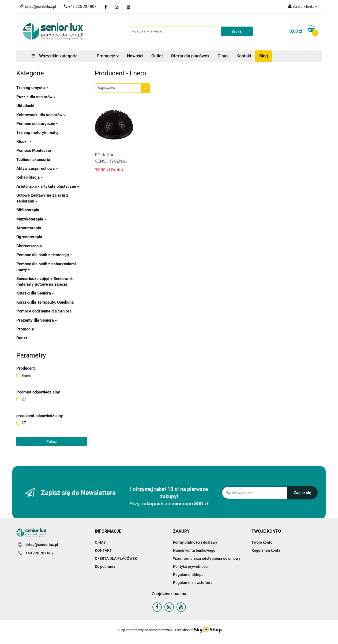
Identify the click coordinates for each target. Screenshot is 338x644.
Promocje (108, 56)
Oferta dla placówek (190, 56)
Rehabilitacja (30, 177)
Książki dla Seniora (35, 293)
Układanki (25, 106)
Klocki (24, 142)
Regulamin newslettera (193, 583)
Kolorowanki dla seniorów (41, 115)
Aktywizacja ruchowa (37, 168)
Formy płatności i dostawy (195, 542)
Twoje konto (262, 542)
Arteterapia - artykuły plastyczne (48, 186)
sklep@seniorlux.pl (42, 544)
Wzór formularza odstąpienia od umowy (207, 558)
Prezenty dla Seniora (37, 320)
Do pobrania (105, 566)
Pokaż (52, 441)
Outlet (157, 56)
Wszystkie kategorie (55, 56)
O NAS (100, 542)
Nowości (135, 56)
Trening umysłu (32, 88)
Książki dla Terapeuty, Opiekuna (45, 302)
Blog (264, 56)
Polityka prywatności (191, 566)
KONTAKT (103, 550)
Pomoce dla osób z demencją (44, 255)
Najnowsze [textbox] (106, 88)
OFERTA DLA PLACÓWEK (116, 558)
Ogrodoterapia (29, 237)
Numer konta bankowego (194, 550)
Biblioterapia (28, 210)
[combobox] (123, 88)
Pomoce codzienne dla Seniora (44, 311)
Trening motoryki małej (37, 133)
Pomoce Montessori (34, 150)
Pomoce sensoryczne (37, 124)
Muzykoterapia (31, 219)
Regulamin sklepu (188, 575)
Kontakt (244, 56)
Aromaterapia (29, 228)
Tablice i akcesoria (33, 160)
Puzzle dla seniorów (36, 97)
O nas (223, 56)
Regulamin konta (266, 550)
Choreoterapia (29, 246)
